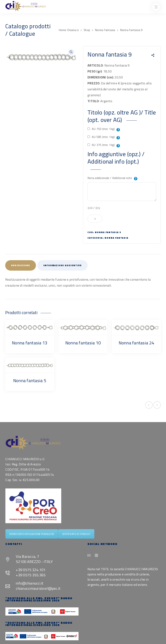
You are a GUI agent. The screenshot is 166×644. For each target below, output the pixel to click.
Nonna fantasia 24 (136, 343)
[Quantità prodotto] (95, 219)
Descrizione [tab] (21, 265)
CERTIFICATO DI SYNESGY (76, 534)
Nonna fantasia (105, 30)
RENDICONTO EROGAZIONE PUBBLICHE (32, 534)
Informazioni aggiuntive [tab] (63, 265)
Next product (157, 405)
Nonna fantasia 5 (30, 380)
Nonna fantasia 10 (83, 343)
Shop (87, 30)
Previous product (149, 405)
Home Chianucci (69, 30)
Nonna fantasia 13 (30, 343)
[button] (71, 52)
